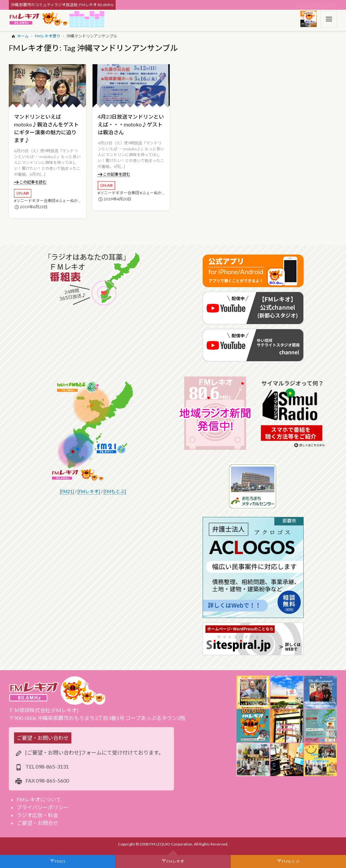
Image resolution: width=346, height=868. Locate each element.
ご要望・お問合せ (37, 823)
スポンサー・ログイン (317, 5)
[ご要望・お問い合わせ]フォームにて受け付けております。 (94, 752)
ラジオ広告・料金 (37, 815)
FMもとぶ (291, 861)
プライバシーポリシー (43, 807)
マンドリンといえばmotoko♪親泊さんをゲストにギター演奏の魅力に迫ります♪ (46, 128)
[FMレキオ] (89, 491)
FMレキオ (175, 861)
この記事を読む (30, 182)
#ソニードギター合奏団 (35, 201)
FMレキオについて (39, 799)
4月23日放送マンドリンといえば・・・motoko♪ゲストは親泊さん (131, 124)
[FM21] (67, 491)
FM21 (60, 861)
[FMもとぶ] (115, 491)
